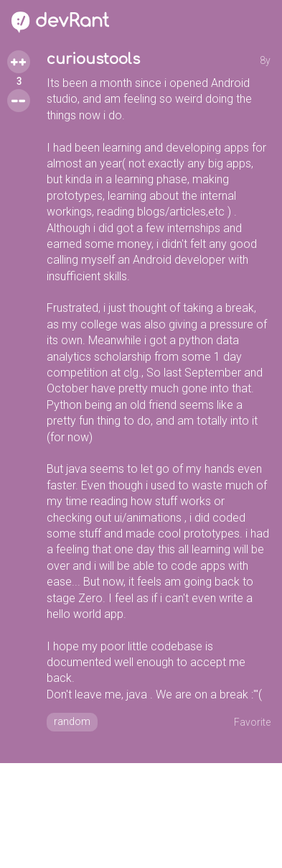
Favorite (252, 722)
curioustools (93, 59)
